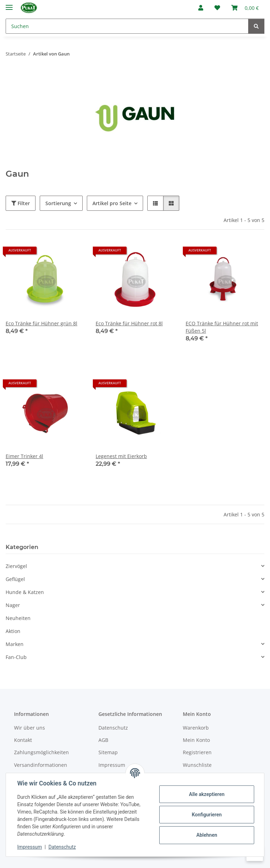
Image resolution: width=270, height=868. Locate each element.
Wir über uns (30, 728)
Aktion (13, 631)
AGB (103, 740)
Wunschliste (197, 765)
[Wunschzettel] (217, 8)
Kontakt (23, 740)
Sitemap (108, 752)
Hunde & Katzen (25, 592)
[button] (201, 8)
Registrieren (197, 752)
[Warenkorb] (245, 8)
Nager (13, 605)
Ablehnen (207, 835)
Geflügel (15, 579)
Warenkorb (196, 728)
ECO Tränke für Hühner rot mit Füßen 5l (222, 327)
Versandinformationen (41, 765)
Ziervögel (16, 566)
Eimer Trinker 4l (24, 456)
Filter (21, 203)
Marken (15, 644)
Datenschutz (62, 847)
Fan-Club (16, 657)
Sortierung (58, 203)
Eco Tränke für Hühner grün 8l (41, 323)
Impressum (30, 847)
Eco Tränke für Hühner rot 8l (129, 323)
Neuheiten (18, 618)
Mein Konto (196, 740)
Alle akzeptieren (207, 794)
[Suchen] (127, 26)
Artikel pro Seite (112, 203)
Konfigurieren (207, 815)
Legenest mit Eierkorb (121, 456)
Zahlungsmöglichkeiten (41, 752)
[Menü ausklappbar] (9, 4)
